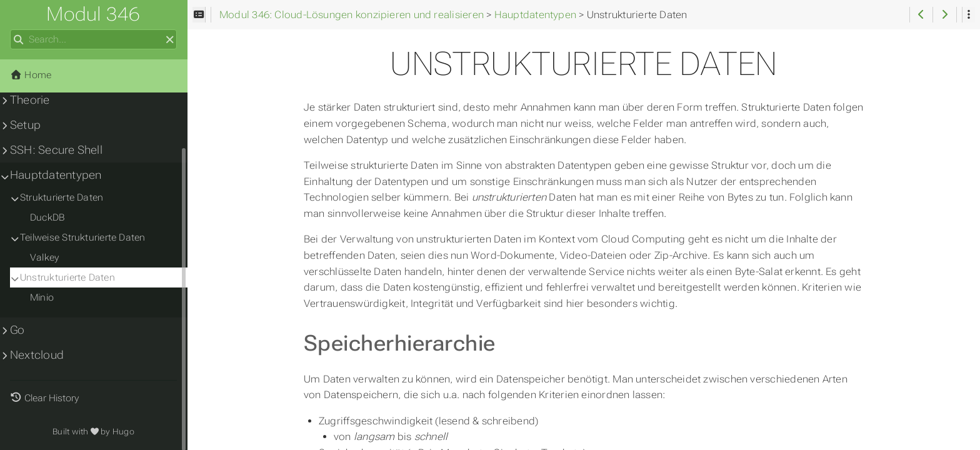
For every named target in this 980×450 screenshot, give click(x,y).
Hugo (123, 432)
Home (31, 75)
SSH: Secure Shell (56, 150)
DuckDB (47, 217)
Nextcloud (37, 355)
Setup (25, 125)
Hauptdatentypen (56, 175)
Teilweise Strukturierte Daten (83, 237)
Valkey (44, 257)
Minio (42, 297)
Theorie (30, 100)
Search (11, 30)
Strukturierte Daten (62, 197)
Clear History (52, 398)
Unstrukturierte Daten (67, 277)
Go (17, 330)
